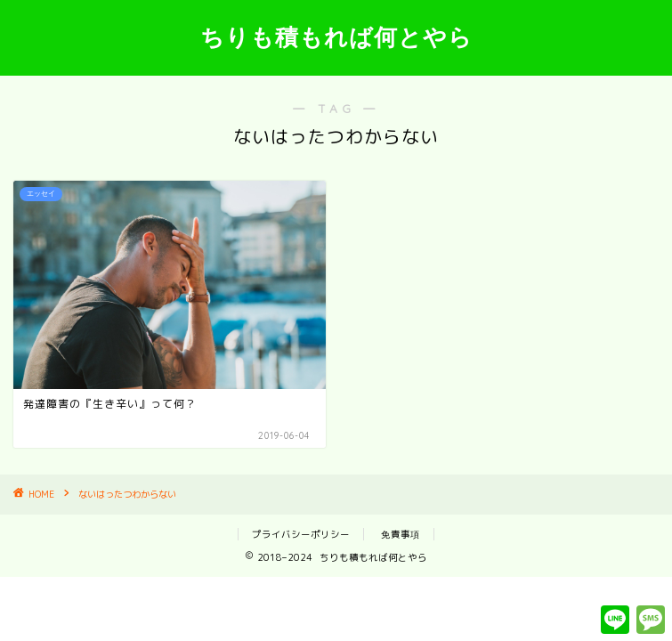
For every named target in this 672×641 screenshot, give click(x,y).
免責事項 (401, 534)
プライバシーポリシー (301, 534)
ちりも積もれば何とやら (336, 37)
